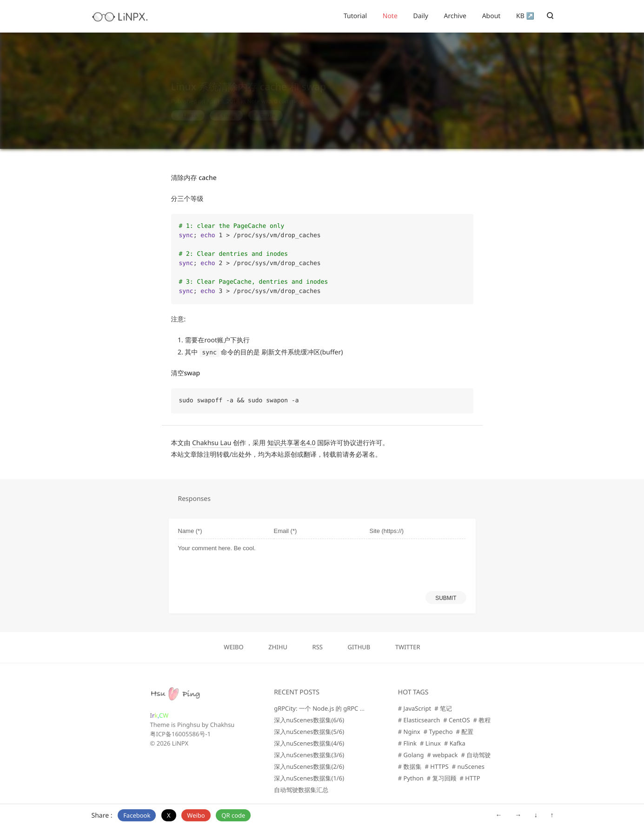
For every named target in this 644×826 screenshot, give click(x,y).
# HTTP (470, 778)
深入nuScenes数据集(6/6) (309, 720)
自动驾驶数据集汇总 (301, 790)
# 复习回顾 (442, 778)
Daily (420, 16)
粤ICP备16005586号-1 (181, 734)
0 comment (289, 92)
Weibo (196, 815)
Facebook (137, 815)
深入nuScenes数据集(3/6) (309, 755)
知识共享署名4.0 (292, 443)
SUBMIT (446, 598)
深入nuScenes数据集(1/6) (309, 778)
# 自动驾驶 (476, 755)
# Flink (407, 743)
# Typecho (438, 732)
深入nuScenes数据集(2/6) (309, 766)
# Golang (411, 755)
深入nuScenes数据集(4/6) (309, 743)
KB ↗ (525, 16)
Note (390, 16)
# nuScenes (468, 766)
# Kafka (455, 743)
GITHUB (359, 647)
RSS (318, 647)
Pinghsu (189, 725)
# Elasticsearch (419, 720)
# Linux (430, 743)
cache (268, 106)
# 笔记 (443, 708)
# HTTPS (437, 766)
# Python (411, 778)
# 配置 (465, 732)
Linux (190, 106)
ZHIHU (278, 647)
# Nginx (409, 732)
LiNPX (180, 743)
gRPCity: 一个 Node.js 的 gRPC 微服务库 (329, 708)
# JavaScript (415, 708)
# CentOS (456, 720)
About (491, 16)
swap (229, 106)
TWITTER (408, 647)
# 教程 (482, 720)
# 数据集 (410, 766)
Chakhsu (222, 725)
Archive (455, 16)
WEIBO (233, 647)
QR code (233, 815)
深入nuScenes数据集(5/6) (309, 732)
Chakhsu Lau (212, 443)
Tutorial (355, 16)
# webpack (443, 755)
